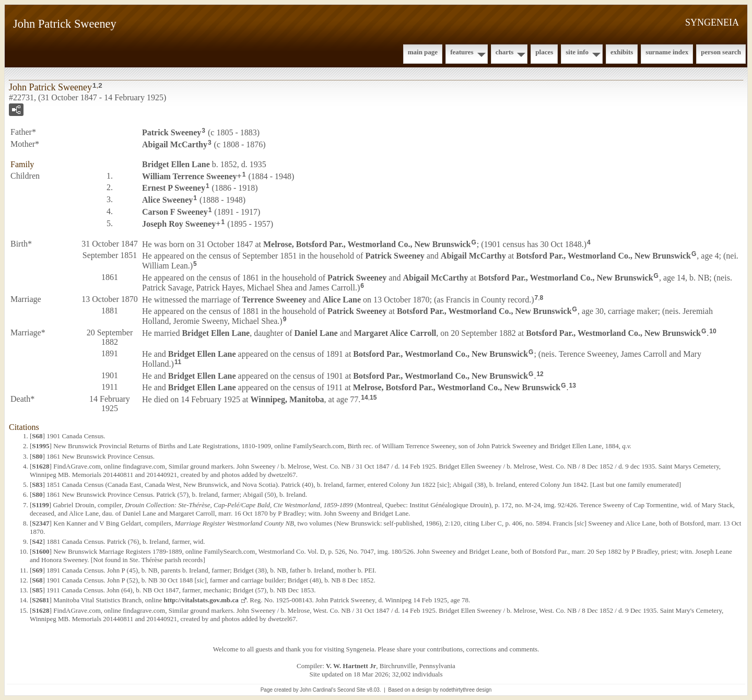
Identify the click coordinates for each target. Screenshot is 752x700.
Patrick (172, 132)
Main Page (423, 52)
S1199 (40, 505)
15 (373, 398)
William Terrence (190, 176)
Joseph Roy (179, 224)
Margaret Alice (395, 333)
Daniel (316, 333)
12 (540, 374)
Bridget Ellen (176, 164)
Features (462, 52)
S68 (37, 436)
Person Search (721, 52)
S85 (37, 590)
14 (364, 398)
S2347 (40, 523)
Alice (167, 200)
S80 (37, 456)
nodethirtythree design (466, 690)
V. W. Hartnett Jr (351, 666)
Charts (505, 52)
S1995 (40, 446)
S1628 (40, 466)
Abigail (175, 144)
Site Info (577, 52)
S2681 (40, 600)
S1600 (40, 551)
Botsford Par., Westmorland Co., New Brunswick (603, 256)
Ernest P (174, 188)
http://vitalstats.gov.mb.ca (201, 600)
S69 (37, 570)
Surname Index (667, 52)
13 (573, 386)
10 (713, 331)
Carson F (175, 212)
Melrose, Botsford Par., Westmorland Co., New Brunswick (367, 244)
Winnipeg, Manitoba (287, 399)
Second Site (351, 690)
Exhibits (622, 52)
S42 (37, 541)
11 (178, 362)
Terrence (274, 299)
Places (544, 52)
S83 (37, 485)
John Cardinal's (318, 690)
